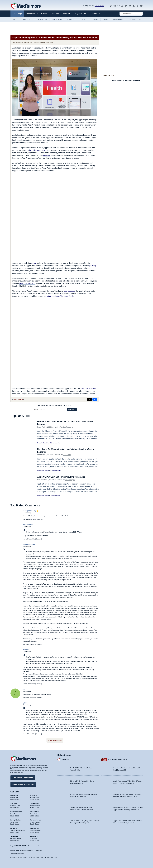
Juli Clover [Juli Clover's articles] (14, 803)
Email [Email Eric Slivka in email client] (32, 799)
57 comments (18, 399)
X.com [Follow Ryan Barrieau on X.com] (37, 832)
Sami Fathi (49, 42)
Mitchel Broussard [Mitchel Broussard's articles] (16, 811)
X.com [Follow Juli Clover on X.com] (17, 807)
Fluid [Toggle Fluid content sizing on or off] (37, 857)
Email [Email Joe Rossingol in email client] (32, 807)
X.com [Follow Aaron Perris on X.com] (37, 840)
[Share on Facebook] (95, 399)
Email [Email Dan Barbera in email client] (12, 832)
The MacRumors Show (118, 759)
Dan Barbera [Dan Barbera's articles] (14, 828)
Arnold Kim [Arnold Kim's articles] (14, 795)
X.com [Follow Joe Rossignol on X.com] (37, 807)
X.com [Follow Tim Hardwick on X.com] (37, 815)
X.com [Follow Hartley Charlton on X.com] (17, 824)
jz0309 (25, 703)
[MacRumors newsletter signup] (141, 6)
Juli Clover (67, 455)
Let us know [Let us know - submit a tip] (99, 6)
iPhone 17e (72, 19)
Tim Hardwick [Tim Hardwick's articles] (35, 811)
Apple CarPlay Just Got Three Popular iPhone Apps (63, 477)
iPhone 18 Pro (28, 19)
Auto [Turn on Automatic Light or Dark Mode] (48, 857)
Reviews (67, 14)
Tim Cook (47, 155)
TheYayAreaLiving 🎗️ (31, 511)
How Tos (55, 14)
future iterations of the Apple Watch (60, 296)
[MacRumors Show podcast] (111, 6)
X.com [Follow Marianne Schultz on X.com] (37, 824)
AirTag (83, 19)
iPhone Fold (43, 19)
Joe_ (24, 689)
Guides (44, 14)
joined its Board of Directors (40, 150)
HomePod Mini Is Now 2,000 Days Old (126, 80)
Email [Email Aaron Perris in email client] (32, 840)
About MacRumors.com (23, 777)
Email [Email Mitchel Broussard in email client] (12, 815)
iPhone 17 (132, 19)
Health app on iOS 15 (27, 283)
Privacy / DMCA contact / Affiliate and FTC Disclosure (26, 850)
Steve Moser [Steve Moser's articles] (14, 836)
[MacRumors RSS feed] (138, 6)
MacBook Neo (57, 19)
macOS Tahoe (118, 19)
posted (34, 263)
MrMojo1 (26, 650)
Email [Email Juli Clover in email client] (12, 807)
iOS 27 (15, 19)
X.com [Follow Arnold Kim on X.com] (17, 799)
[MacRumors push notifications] (134, 6)
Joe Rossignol (68, 427)
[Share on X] (89, 399)
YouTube (65, 759)
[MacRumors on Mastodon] (126, 6)
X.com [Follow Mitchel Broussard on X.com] (17, 815)
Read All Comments (55, 740)
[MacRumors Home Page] (26, 6)
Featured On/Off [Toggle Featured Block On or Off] (16, 857)
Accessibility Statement (17, 854)
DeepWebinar (28, 525)
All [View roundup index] (141, 19)
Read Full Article (43, 443)
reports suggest (69, 291)
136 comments (55, 471)
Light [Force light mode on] (52, 857)
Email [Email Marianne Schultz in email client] (32, 824)
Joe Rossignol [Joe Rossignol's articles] (35, 803)
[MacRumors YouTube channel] (130, 6)
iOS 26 (106, 19)
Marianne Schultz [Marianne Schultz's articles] (36, 820)
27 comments (55, 496)
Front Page (17, 14)
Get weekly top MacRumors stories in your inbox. (55, 405)
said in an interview (88, 389)
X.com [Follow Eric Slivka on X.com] (37, 799)
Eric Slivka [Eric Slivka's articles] (34, 795)
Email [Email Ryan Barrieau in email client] (32, 832)
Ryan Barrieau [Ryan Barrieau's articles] (35, 828)
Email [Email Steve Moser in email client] (12, 840)
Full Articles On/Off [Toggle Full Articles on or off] (28, 857)
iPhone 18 (94, 19)
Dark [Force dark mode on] (56, 857)
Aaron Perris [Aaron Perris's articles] (34, 836)
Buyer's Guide (81, 14)
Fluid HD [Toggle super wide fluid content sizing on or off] (42, 857)
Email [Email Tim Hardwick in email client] (32, 815)
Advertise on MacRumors (23, 784)
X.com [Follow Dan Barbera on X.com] (17, 832)
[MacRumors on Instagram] (115, 6)
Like (34, 519)
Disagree (39, 519)
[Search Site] (131, 14)
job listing (93, 266)
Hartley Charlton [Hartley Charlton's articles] (16, 820)
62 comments (55, 443)
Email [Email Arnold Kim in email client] (12, 799)
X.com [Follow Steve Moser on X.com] (17, 840)
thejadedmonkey (29, 544)
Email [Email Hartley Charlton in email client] (12, 824)
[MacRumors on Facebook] (119, 6)
